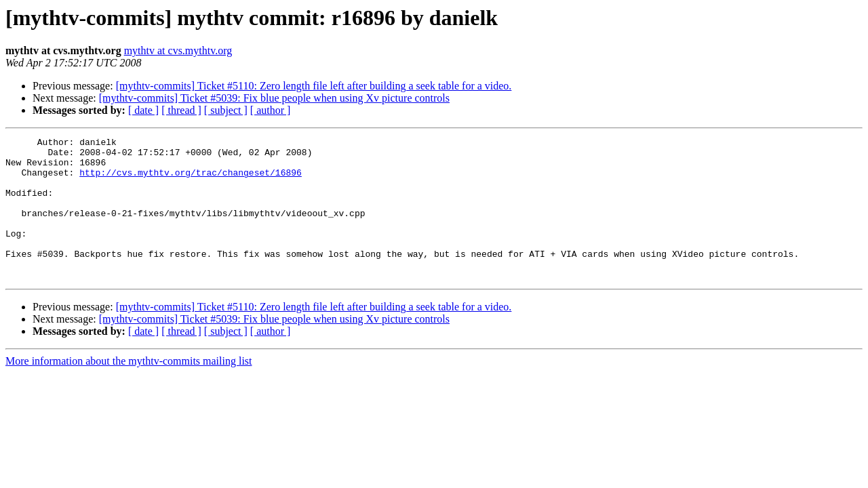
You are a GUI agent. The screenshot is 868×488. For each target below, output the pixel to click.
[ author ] (271, 110)
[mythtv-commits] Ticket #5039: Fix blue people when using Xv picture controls (274, 98)
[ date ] (143, 110)
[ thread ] (181, 110)
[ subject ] (226, 110)
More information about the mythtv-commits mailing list (129, 389)
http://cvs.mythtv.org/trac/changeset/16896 (191, 180)
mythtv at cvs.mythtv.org (178, 50)
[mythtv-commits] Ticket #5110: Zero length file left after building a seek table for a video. (314, 86)
